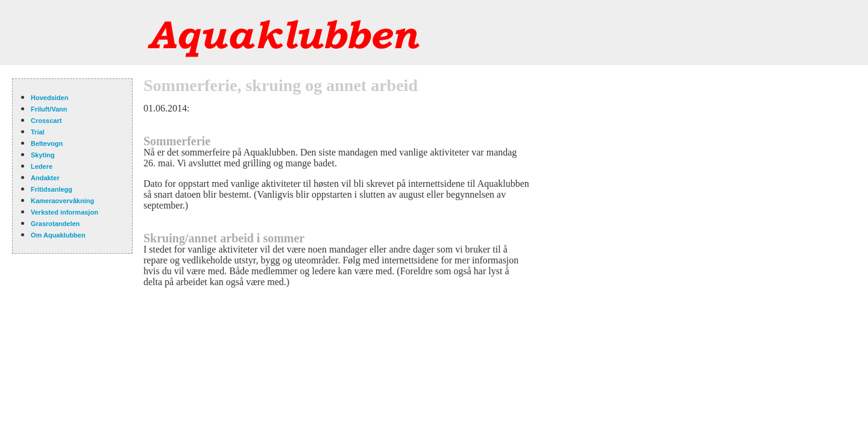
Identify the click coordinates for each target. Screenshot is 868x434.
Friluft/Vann (49, 109)
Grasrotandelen (55, 224)
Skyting (43, 155)
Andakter (45, 178)
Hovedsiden (49, 98)
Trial (38, 132)
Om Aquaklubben (58, 235)
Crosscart (46, 121)
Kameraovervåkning (62, 201)
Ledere (42, 166)
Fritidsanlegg (52, 189)
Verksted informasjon (64, 212)
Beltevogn (47, 143)
